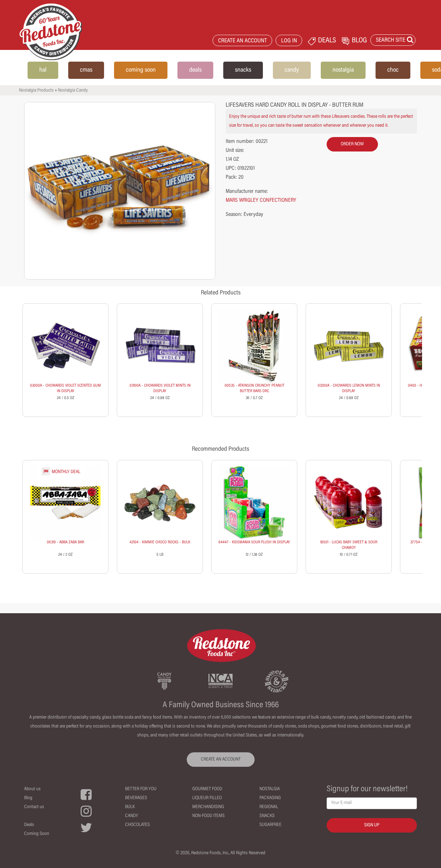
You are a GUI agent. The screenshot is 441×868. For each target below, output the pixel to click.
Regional (269, 807)
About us (32, 789)
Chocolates (137, 825)
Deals (29, 825)
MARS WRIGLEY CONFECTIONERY (261, 200)
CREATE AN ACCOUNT (243, 41)
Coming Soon (37, 834)
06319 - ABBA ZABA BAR (65, 542)
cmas (86, 70)
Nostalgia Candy (73, 91)
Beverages (136, 798)
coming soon (141, 70)
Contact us (34, 807)
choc (393, 70)
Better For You (141, 789)
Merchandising (208, 807)
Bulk (130, 807)
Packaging (270, 798)
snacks (243, 70)
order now (352, 144)
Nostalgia (270, 789)
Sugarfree (270, 825)
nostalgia (343, 70)
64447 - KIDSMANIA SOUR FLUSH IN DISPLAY (254, 542)
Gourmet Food (207, 789)
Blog (28, 798)
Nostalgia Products (36, 91)
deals (195, 70)
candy (292, 70)
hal (43, 70)
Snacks (267, 816)
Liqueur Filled (207, 798)
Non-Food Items (208, 816)
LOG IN (289, 41)
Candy (132, 816)
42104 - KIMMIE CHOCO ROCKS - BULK (160, 542)
